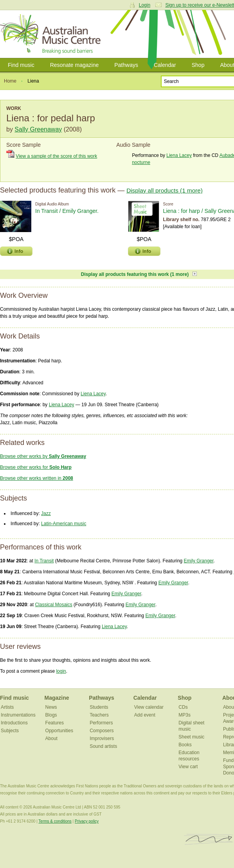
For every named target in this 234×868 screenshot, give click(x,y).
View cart (188, 767)
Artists (7, 707)
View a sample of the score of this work (56, 156)
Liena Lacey (179, 155)
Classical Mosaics (53, 605)
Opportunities (59, 731)
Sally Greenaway (38, 129)
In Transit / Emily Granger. (67, 211)
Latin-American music (64, 524)
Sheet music (191, 737)
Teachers (99, 715)
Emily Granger (199, 561)
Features (55, 723)
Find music (21, 65)
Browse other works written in (37, 478)
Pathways (126, 65)
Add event (145, 715)
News (51, 707)
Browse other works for (36, 467)
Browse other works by (43, 456)
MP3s (184, 715)
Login (145, 5)
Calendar (165, 65)
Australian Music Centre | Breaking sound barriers (52, 34)
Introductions (14, 723)
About (51, 738)
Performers (101, 723)
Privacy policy (87, 821)
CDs (183, 707)
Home (10, 81)
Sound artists (103, 746)
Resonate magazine (75, 65)
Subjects (10, 731)
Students (99, 707)
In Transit (44, 561)
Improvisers (102, 738)
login (61, 671)
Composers (102, 731)
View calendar (149, 707)
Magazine (57, 698)
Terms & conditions (55, 821)
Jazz (46, 513)
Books (185, 745)
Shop (198, 65)
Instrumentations (18, 715)
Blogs (51, 715)
